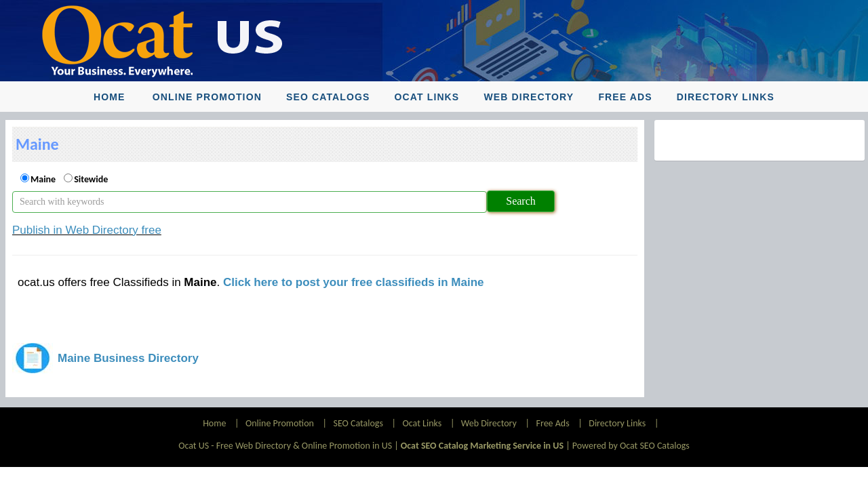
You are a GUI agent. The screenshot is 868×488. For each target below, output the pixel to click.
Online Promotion (207, 97)
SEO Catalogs (328, 97)
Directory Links (726, 97)
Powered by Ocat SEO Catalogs (631, 446)
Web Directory (529, 97)
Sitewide (91, 179)
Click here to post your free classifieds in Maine (354, 282)
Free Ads (625, 97)
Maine (43, 179)
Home (109, 97)
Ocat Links (427, 97)
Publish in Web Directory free (87, 230)
